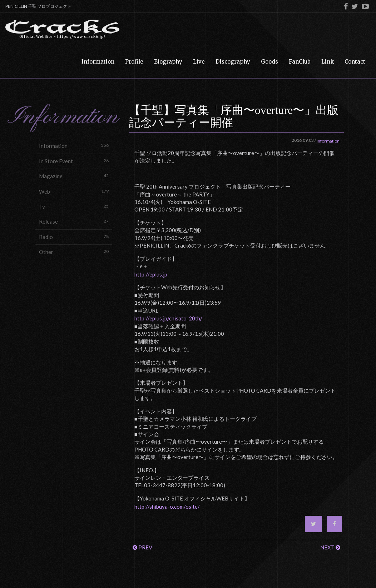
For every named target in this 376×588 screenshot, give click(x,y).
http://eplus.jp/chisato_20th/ (168, 318)
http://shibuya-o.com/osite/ (167, 507)
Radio (74, 237)
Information (74, 146)
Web (74, 191)
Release (74, 221)
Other (74, 252)
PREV (142, 547)
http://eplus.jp (151, 274)
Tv (74, 206)
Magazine (74, 176)
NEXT (330, 547)
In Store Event (74, 161)
